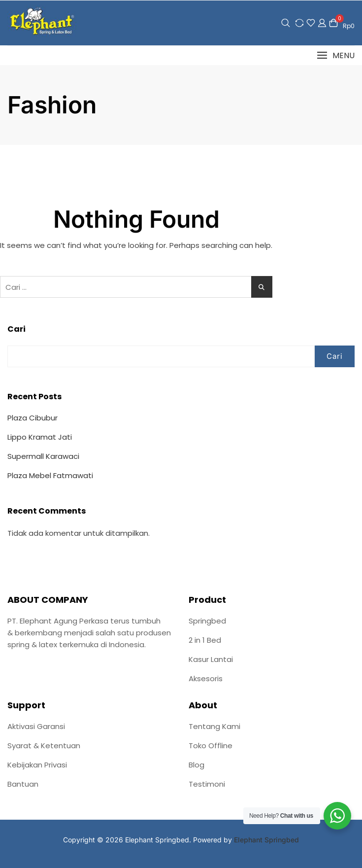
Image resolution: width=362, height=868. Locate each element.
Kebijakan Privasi (37, 765)
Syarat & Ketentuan (44, 746)
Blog (197, 765)
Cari (16, 329)
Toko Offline (211, 746)
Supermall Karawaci (43, 456)
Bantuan (23, 784)
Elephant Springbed (266, 840)
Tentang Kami (214, 726)
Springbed (207, 621)
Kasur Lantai (211, 659)
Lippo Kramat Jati (40, 437)
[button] (336, 55)
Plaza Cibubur (33, 418)
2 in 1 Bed (205, 640)
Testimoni (207, 784)
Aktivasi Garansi (36, 726)
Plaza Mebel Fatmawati (50, 475)
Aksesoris (206, 678)
